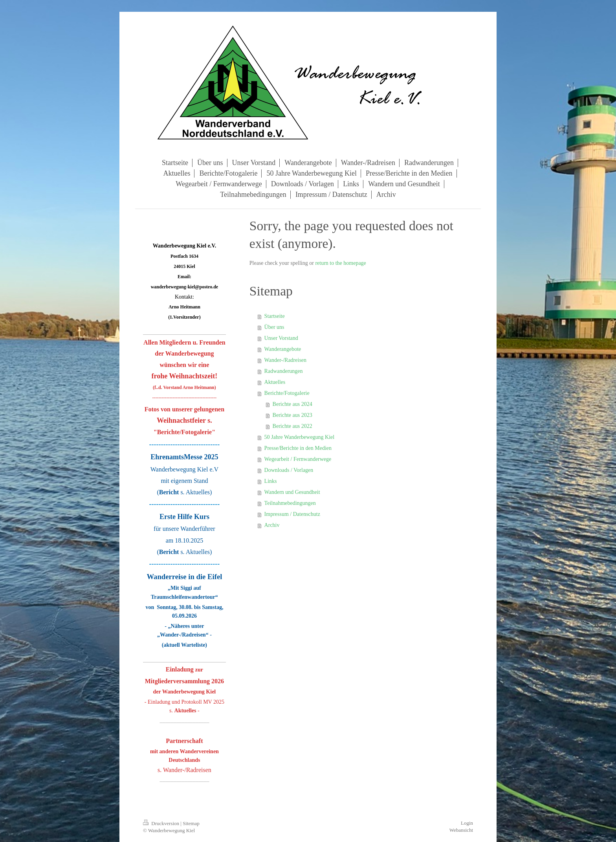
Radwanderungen (284, 371)
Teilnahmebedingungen (290, 503)
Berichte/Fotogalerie (287, 393)
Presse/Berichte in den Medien (298, 448)
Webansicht (461, 830)
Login (467, 823)
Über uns (274, 327)
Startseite (275, 316)
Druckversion (162, 823)
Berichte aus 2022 (292, 426)
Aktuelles (275, 382)
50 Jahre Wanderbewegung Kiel (300, 437)
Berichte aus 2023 (292, 415)
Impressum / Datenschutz (292, 514)
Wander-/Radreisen (285, 360)
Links (271, 481)
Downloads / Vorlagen (289, 470)
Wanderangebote (283, 349)
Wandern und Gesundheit (292, 492)
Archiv (272, 525)
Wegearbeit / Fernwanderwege (298, 459)
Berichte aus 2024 (292, 404)
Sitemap (191, 823)
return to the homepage (340, 263)
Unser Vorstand (281, 338)
